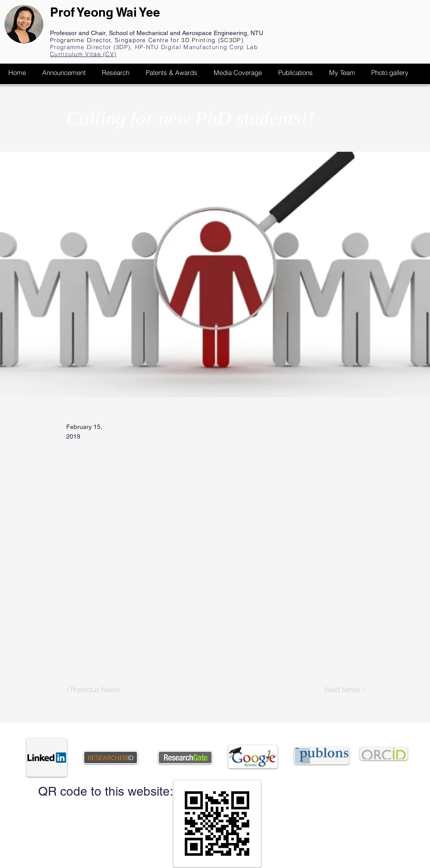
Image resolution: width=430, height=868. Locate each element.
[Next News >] (343, 690)
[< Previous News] (95, 690)
